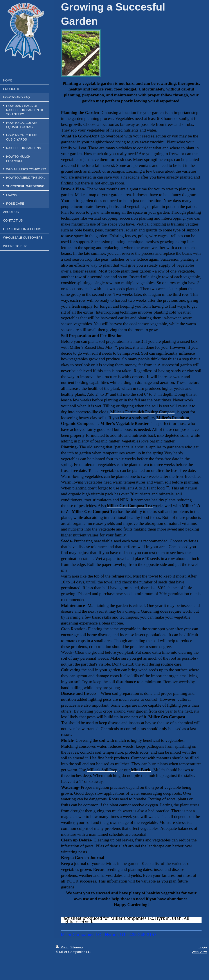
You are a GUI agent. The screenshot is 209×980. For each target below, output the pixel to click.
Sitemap (76, 947)
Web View (199, 952)
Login (203, 947)
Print (62, 947)
